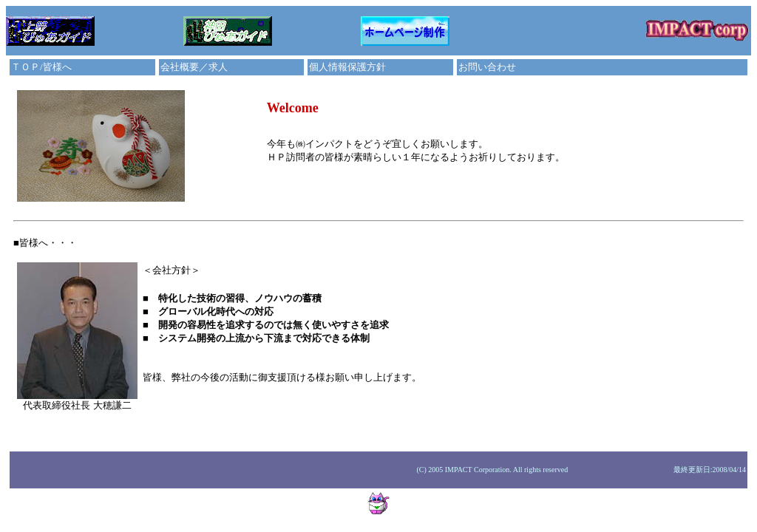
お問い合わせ (487, 67)
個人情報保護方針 (347, 67)
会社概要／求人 (194, 67)
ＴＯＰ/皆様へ (41, 67)
